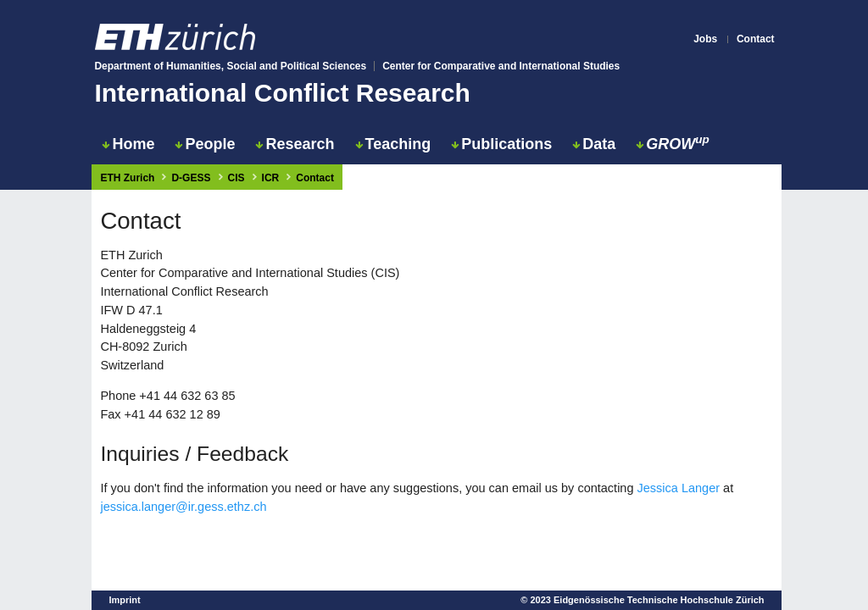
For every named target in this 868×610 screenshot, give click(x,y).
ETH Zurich (127, 178)
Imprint (124, 600)
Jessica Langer (679, 488)
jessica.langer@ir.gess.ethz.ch (183, 507)
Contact (756, 39)
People (205, 144)
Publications (501, 144)
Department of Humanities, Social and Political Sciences (230, 66)
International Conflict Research (282, 93)
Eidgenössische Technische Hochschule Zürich (659, 600)
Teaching (393, 144)
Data (594, 144)
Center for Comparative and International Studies (501, 66)
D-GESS (191, 178)
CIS (236, 178)
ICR (271, 178)
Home (128, 144)
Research (295, 144)
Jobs (705, 39)
